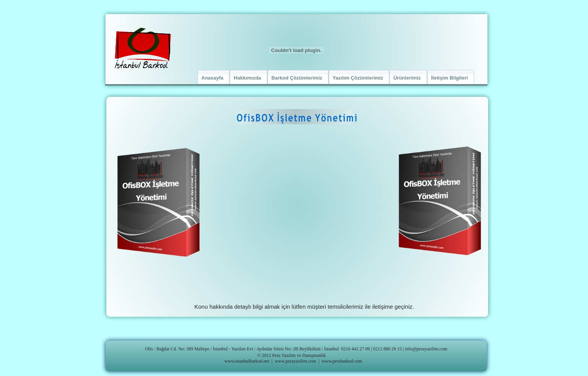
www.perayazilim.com (295, 361)
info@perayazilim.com (426, 349)
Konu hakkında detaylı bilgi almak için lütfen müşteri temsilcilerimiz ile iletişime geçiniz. (304, 307)
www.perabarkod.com (342, 361)
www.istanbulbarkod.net (247, 361)
